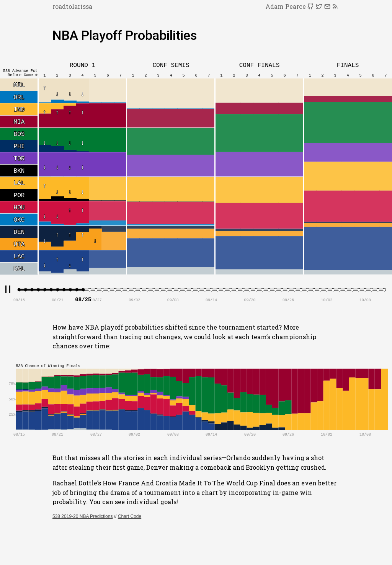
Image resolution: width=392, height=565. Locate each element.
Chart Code (130, 516)
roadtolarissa (72, 6)
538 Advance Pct (20, 71)
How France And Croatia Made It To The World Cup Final (189, 483)
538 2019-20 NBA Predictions (82, 516)
